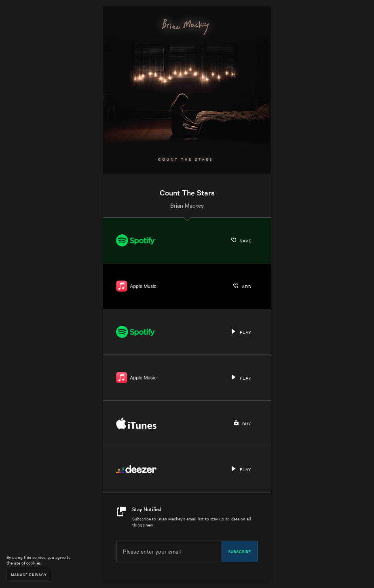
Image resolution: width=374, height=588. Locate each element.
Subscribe (240, 551)
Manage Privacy (29, 574)
